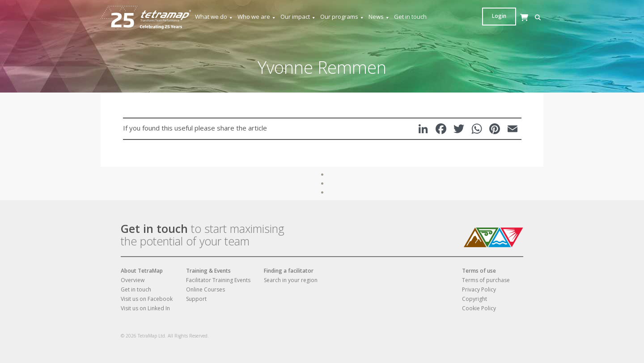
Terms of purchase (486, 280)
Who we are (257, 17)
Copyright (475, 299)
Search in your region (291, 280)
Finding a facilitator (289, 271)
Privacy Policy (479, 289)
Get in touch (410, 17)
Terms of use (479, 271)
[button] (487, 18)
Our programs (342, 17)
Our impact (298, 17)
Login (526, 16)
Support (196, 299)
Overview (133, 280)
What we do (214, 17)
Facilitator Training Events (218, 280)
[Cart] (501, 26)
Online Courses (205, 289)
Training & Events (208, 271)
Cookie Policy (479, 308)
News (379, 17)
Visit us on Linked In (145, 308)
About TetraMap (142, 271)
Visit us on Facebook (147, 299)
